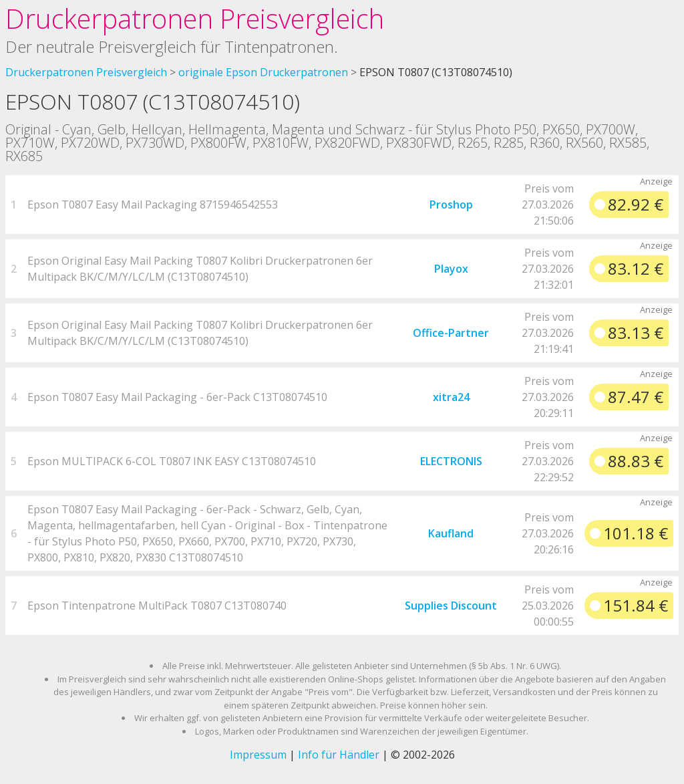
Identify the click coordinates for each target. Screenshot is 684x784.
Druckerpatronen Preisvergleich (195, 18)
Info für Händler (339, 755)
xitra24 (451, 397)
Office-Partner (451, 333)
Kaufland (451, 533)
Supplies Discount (451, 606)
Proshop (451, 205)
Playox (451, 269)
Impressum (258, 755)
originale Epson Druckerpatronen (263, 72)
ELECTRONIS (451, 461)
